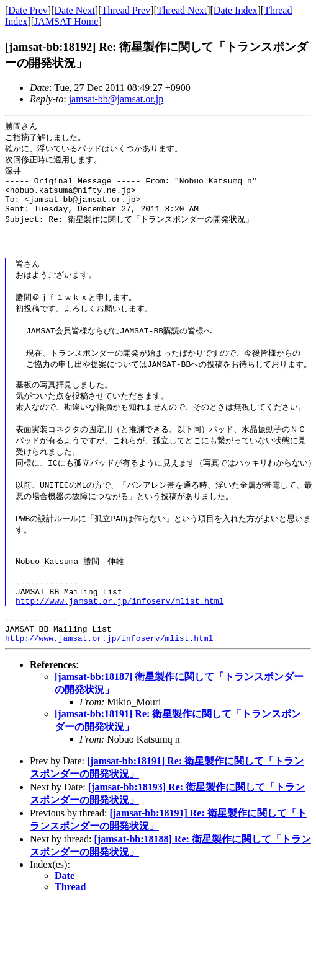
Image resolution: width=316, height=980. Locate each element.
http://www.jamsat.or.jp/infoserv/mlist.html (120, 633)
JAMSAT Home (66, 21)
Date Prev (28, 10)
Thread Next (182, 10)
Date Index (236, 10)
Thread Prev (126, 10)
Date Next (75, 10)
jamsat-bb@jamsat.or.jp (116, 99)
